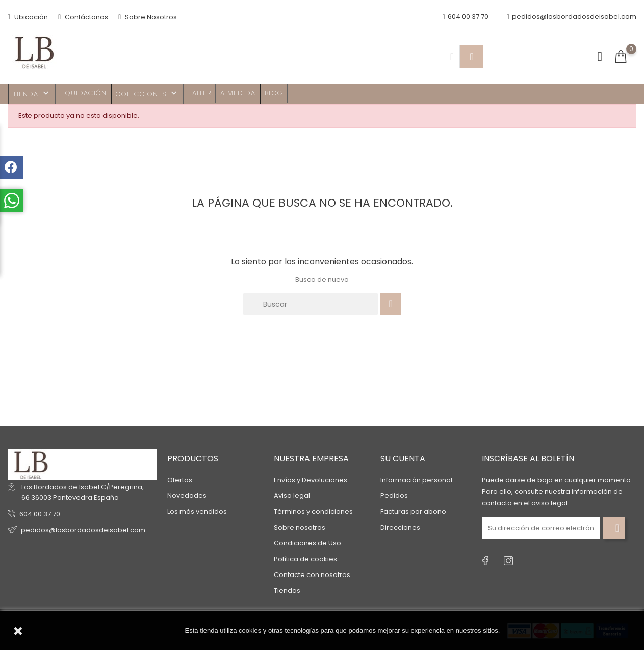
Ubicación (28, 17)
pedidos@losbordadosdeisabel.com (572, 17)
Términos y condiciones (313, 511)
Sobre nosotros (300, 527)
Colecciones (147, 94)
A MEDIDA (238, 93)
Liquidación (83, 93)
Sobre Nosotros (148, 17)
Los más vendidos (197, 511)
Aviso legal (292, 496)
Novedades (187, 496)
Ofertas (180, 480)
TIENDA (32, 94)
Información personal (416, 480)
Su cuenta (403, 458)
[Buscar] (311, 304)
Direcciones (400, 527)
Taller (200, 93)
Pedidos (394, 496)
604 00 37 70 (40, 514)
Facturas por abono (413, 511)
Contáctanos (83, 17)
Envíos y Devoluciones (311, 480)
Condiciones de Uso (307, 543)
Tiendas (287, 591)
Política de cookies (305, 559)
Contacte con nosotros (312, 575)
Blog (274, 93)
